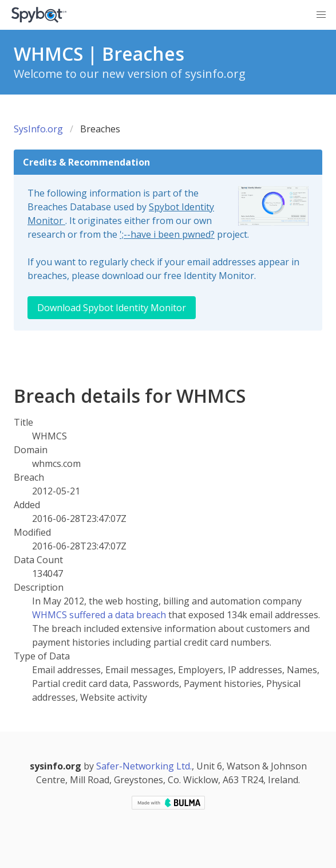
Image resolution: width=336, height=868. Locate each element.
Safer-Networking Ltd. (144, 766)
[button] (321, 15)
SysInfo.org (38, 129)
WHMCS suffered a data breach (99, 615)
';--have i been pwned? (167, 234)
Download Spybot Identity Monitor (112, 308)
